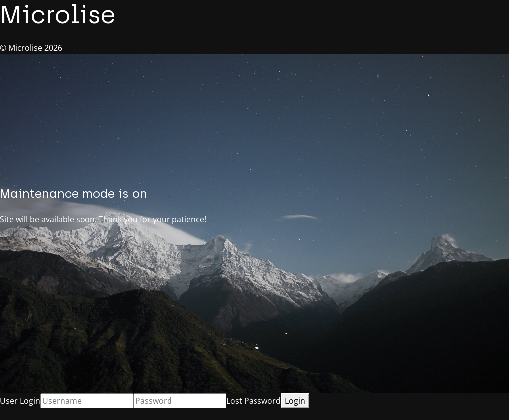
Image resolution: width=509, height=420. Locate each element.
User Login (20, 401)
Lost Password (254, 401)
